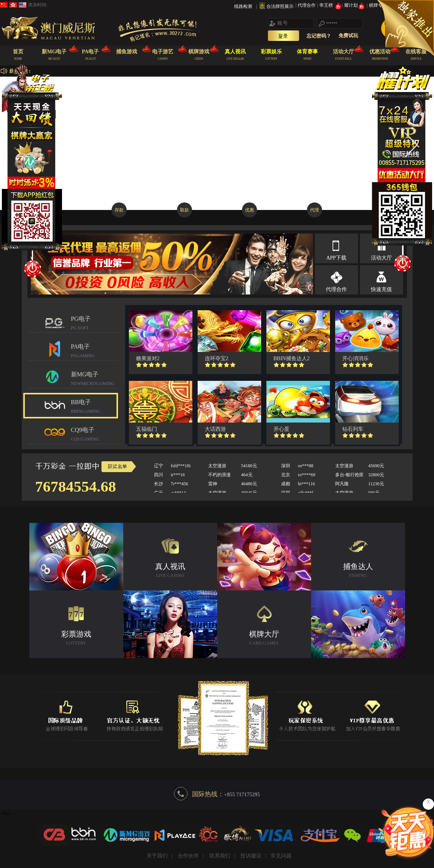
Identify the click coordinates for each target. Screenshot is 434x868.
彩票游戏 (76, 639)
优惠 (250, 210)
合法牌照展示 (280, 6)
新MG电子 (95, 380)
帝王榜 (330, 5)
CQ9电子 (95, 435)
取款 (184, 210)
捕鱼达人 (358, 571)
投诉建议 (251, 856)
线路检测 (243, 6)
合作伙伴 (188, 856)
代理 (315, 210)
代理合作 (307, 5)
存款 (119, 210)
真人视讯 (170, 571)
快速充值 (381, 289)
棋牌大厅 (264, 639)
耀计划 (355, 5)
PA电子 (95, 352)
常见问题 (281, 856)
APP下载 (336, 258)
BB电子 (95, 407)
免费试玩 (348, 35)
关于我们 (157, 856)
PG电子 (95, 324)
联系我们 (220, 856)
